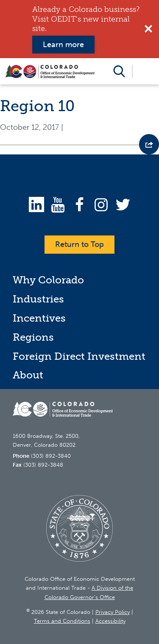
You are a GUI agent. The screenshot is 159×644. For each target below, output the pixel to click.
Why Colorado (48, 280)
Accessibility (110, 621)
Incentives (39, 318)
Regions (33, 337)
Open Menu (145, 71)
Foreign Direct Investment (79, 356)
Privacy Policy (113, 612)
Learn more (63, 45)
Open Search (119, 71)
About (28, 375)
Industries (38, 299)
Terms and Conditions (62, 621)
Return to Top (79, 244)
